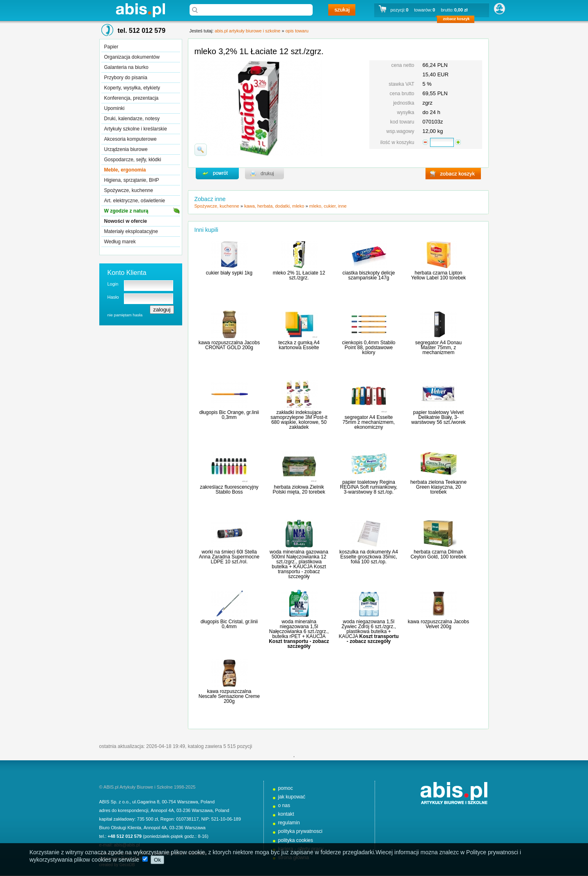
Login (113, 284)
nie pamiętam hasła (125, 315)
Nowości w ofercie (126, 221)
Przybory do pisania (126, 78)
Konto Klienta (127, 273)
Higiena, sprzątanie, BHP (132, 180)
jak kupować (292, 797)
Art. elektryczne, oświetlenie (135, 201)
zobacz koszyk (458, 21)
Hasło (113, 297)
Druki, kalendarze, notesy (132, 119)
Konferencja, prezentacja (132, 98)
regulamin (289, 823)
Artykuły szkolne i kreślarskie (136, 129)
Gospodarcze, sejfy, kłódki (133, 160)
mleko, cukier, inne (328, 206)
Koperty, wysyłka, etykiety (132, 88)
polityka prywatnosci (300, 831)
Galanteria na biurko (126, 67)
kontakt (286, 814)
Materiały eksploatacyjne (131, 231)
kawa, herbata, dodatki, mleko (274, 206)
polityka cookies (296, 840)
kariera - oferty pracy (301, 849)
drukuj (264, 174)
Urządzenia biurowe (126, 149)
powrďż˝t (217, 174)
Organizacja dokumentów (132, 57)
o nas (284, 805)
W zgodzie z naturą (126, 211)
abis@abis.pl (127, 845)
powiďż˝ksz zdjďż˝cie (201, 150)
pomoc (286, 788)
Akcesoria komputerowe (130, 139)
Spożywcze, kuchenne (129, 190)
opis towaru (297, 31)
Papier (111, 47)
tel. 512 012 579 (142, 31)
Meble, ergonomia (125, 170)
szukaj (342, 10)
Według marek (120, 242)
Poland (208, 802)
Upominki (114, 108)
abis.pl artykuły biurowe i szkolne (140, 10)
